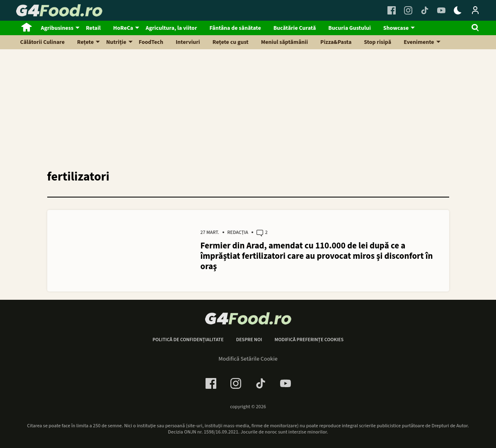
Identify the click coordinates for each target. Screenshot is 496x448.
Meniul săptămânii (284, 42)
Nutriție (116, 42)
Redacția (238, 233)
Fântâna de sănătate (235, 28)
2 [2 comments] (262, 233)
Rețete (85, 42)
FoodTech (151, 42)
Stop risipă (377, 42)
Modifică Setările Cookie (248, 359)
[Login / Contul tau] (475, 10)
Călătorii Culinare (43, 42)
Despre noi (249, 340)
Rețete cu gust (231, 42)
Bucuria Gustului (349, 28)
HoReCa (123, 28)
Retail (93, 28)
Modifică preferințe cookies (309, 340)
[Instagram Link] (408, 10)
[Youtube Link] (441, 10)
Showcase (396, 28)
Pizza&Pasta (336, 42)
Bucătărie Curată (295, 28)
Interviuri (188, 42)
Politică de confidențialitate (188, 340)
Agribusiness (57, 28)
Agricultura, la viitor (171, 28)
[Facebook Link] (392, 10)
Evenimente (419, 42)
